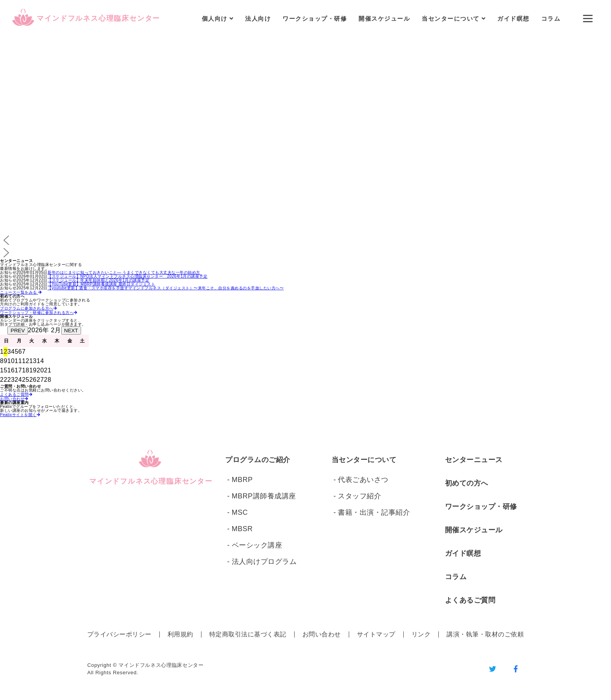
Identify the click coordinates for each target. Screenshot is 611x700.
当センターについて (364, 460)
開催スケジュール (384, 19)
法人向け (258, 19)
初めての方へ (467, 483)
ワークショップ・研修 (315, 19)
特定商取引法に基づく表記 (248, 634)
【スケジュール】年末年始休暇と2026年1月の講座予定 (98, 280)
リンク (421, 634)
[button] (305, 240)
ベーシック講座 (257, 545)
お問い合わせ (322, 634)
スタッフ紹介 (359, 496)
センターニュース (474, 460)
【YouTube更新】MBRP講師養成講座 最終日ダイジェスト (101, 284)
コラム (551, 19)
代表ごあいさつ (363, 480)
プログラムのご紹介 (258, 460)
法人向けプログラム (264, 562)
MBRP (242, 480)
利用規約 (180, 634)
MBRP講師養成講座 (264, 496)
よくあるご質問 (470, 600)
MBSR (242, 529)
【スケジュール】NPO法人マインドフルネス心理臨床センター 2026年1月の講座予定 (127, 276)
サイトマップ (376, 634)
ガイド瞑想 (513, 19)
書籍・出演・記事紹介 (374, 512)
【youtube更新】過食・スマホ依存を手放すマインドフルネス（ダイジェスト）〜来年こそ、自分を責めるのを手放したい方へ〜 (166, 288)
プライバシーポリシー (119, 634)
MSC (240, 512)
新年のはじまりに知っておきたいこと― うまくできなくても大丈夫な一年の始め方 (124, 272)
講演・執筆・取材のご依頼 (485, 634)
